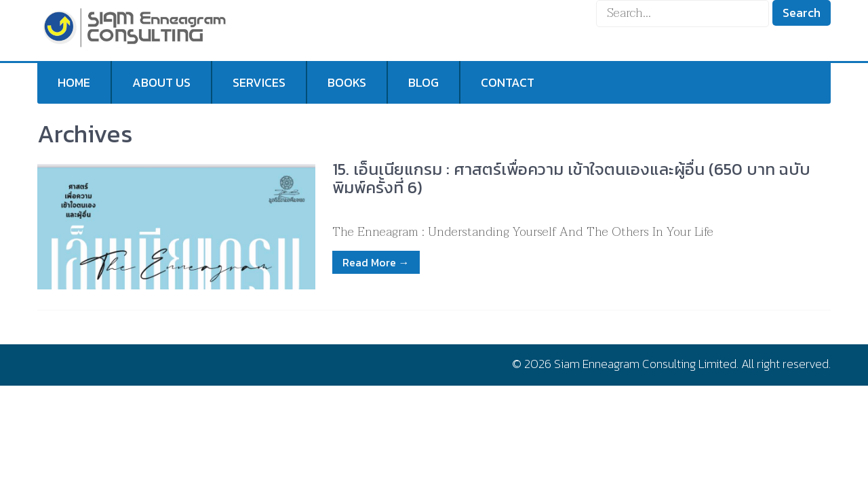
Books (347, 82)
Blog (423, 82)
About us (161, 82)
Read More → (376, 262)
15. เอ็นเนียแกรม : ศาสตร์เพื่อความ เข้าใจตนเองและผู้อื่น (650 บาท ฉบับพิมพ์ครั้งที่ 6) (571, 178)
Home (74, 82)
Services (259, 82)
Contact (508, 82)
